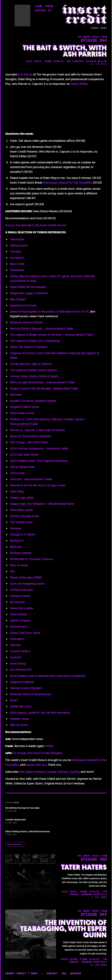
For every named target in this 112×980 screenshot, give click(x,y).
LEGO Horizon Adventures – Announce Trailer (39, 448)
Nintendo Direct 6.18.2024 (26, 322)
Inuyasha (16, 528)
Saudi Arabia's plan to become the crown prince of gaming (48, 676)
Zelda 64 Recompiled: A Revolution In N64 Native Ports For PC (50, 312)
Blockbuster (17, 602)
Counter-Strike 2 (20, 651)
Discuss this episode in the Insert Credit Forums (36, 225)
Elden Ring (17, 491)
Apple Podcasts (35, 772)
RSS (22, 772)
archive (76, 973)
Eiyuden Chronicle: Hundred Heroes (33, 401)
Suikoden (16, 395)
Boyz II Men (17, 264)
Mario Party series (22, 608)
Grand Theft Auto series (25, 633)
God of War (17, 473)
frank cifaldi (54, 61)
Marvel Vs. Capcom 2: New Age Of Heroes (37, 430)
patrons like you (36, 765)
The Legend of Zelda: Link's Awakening (35, 341)
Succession (17, 258)
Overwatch (17, 639)
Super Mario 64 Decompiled (28, 287)
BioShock (16, 547)
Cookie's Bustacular (16, 820)
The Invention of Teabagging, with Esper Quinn (63, 929)
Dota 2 (14, 700)
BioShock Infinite (21, 553)
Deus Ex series (19, 565)
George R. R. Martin (23, 534)
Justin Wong (18, 663)
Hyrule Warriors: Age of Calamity (31, 364)
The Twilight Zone (21, 522)
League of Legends (22, 682)
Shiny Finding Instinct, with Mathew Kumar (28, 831)
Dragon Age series (22, 498)
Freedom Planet (20, 596)
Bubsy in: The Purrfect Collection (31, 436)
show (38, 6)
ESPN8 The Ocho (21, 706)
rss (64, 973)
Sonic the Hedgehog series (27, 584)
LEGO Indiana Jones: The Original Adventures (39, 461)
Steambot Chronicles (23, 305)
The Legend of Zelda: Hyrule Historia (33, 370)
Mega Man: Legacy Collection (29, 293)
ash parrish (75, 61)
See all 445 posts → (16, 844)
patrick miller (96, 61)
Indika (49, 746)
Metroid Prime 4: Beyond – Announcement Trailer (42, 329)
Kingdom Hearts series (25, 407)
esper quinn (69, 959)
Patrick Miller (79, 84)
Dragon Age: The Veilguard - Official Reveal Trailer (42, 504)
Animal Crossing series (25, 516)
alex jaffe (34, 61)
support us (43, 11)
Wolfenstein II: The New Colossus (31, 559)
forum (49, 6)
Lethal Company (20, 620)
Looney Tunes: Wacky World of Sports (34, 376)
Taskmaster (17, 239)
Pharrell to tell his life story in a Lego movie (38, 485)
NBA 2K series (19, 725)
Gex (13, 571)
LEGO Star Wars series (24, 455)
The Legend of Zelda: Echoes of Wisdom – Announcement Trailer (52, 335)
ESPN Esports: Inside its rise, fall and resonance (40, 713)
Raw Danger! (18, 299)
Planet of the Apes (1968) (26, 577)
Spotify (75, 772)
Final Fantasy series (22, 413)
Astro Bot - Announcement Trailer (31, 479)
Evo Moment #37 (21, 670)
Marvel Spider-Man (22, 467)
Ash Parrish (25, 74)
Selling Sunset (19, 245)
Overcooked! (18, 614)
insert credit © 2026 (21, 973)
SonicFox (16, 657)
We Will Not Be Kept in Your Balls (22, 808)
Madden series (19, 719)
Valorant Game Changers (26, 688)
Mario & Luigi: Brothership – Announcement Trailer (42, 382)
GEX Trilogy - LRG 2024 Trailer (29, 442)
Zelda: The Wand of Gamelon (29, 347)
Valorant (15, 645)
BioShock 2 (17, 541)
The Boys (16, 252)
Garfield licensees (21, 590)
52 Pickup (19, 753)
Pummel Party (19, 627)
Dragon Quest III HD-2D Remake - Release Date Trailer (44, 388)
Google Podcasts (58, 772)
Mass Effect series (21, 510)
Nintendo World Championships (31, 694)
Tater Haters (84, 867)
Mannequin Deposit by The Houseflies (68, 183)
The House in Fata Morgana (45, 753)
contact (52, 973)
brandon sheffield (94, 894)
